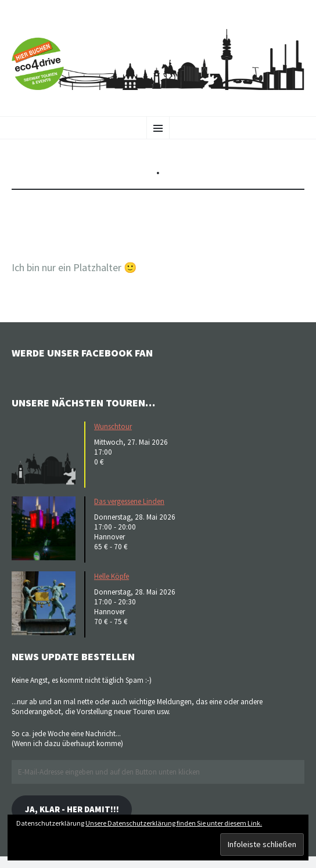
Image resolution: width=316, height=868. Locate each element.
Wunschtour (113, 426)
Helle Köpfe (112, 576)
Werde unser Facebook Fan (82, 353)
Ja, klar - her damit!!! (72, 809)
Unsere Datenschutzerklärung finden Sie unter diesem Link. (174, 823)
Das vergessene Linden (129, 501)
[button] (46, 453)
